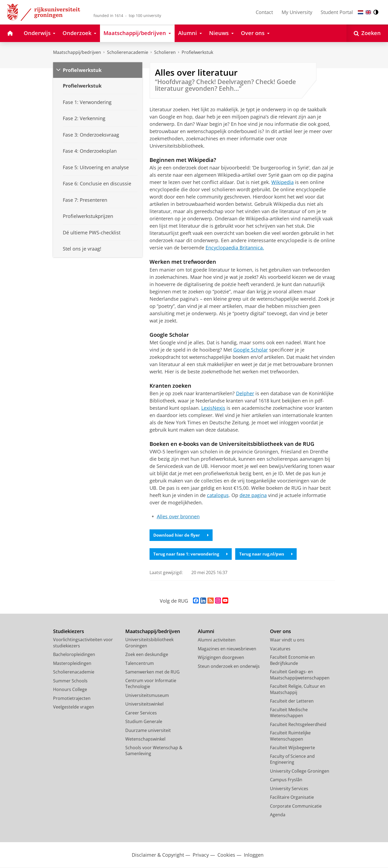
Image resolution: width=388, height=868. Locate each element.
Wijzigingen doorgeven (221, 658)
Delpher (245, 393)
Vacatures (280, 649)
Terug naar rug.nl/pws (271, 554)
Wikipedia (283, 182)
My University (297, 12)
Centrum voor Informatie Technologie (151, 684)
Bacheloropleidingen (74, 655)
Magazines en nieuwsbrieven (227, 649)
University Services (289, 789)
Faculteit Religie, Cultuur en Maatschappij (298, 690)
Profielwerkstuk (197, 52)
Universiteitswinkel (144, 704)
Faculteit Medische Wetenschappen (289, 713)
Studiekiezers (69, 632)
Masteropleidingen (72, 664)
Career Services (141, 713)
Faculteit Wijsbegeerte (292, 748)
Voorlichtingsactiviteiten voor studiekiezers (83, 643)
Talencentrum (140, 664)
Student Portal (337, 12)
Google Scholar (251, 350)
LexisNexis (213, 408)
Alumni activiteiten (217, 640)
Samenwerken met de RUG (153, 672)
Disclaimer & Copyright (158, 855)
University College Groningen (300, 772)
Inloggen (254, 855)
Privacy (201, 855)
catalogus (218, 495)
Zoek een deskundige (147, 655)
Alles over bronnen (178, 516)
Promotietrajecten (72, 699)
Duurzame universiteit (148, 731)
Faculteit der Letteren (292, 702)
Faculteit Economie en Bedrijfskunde (292, 661)
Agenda (278, 815)
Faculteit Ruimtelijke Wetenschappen (290, 736)
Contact (264, 12)
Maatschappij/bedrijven (77, 52)
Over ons (280, 632)
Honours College (70, 690)
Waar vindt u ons (287, 640)
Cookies (226, 855)
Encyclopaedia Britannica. (235, 248)
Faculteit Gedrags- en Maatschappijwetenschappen (300, 675)
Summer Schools (70, 681)
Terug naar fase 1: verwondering (192, 554)
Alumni (206, 632)
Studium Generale (144, 722)
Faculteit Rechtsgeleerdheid (298, 725)
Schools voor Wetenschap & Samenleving (154, 751)
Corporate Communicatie (296, 807)
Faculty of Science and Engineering (292, 760)
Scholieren (165, 52)
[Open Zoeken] (367, 33)
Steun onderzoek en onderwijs (229, 667)
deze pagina (253, 495)
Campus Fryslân (286, 780)
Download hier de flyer (182, 535)
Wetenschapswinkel (145, 739)
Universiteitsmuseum (147, 696)
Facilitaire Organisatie (292, 798)
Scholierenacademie (128, 52)
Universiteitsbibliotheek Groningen (149, 643)
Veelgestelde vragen (74, 707)
